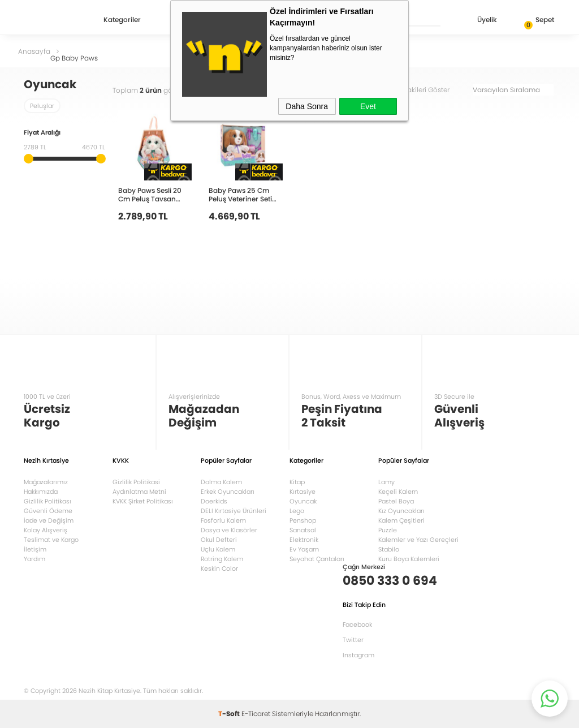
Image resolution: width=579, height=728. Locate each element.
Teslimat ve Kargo (51, 540)
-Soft (230, 714)
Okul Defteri (219, 540)
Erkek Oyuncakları (228, 492)
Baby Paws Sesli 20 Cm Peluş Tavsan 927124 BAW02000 (150, 194)
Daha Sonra (307, 106)
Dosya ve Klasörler (229, 530)
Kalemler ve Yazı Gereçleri (418, 540)
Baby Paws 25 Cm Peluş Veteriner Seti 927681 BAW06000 (241, 194)
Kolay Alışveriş (46, 530)
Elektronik (304, 540)
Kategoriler (122, 20)
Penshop (303, 520)
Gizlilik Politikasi (136, 482)
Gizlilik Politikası (47, 501)
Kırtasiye (303, 492)
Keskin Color (219, 568)
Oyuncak (303, 501)
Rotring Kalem (222, 559)
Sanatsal (303, 530)
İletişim (35, 549)
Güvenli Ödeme (48, 511)
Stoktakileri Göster (428, 90)
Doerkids (214, 501)
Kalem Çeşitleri (401, 520)
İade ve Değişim (49, 520)
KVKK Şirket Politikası (143, 501)
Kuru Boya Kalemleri (409, 559)
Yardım (34, 559)
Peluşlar (42, 106)
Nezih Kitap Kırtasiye (57, 20)
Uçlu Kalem (218, 549)
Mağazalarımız (46, 482)
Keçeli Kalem (398, 492)
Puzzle (388, 530)
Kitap (297, 482)
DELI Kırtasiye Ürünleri (234, 511)
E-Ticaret (256, 714)
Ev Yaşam (304, 549)
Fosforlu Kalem (223, 520)
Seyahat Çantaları (317, 559)
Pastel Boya (396, 501)
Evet (368, 106)
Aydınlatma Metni (139, 492)
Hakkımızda (41, 492)
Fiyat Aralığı (42, 133)
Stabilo (389, 549)
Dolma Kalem (221, 482)
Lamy (386, 482)
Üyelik (478, 21)
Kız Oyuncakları (401, 511)
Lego (297, 511)
